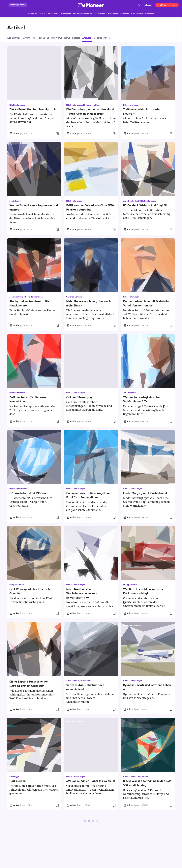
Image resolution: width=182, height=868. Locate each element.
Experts (76, 38)
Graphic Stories (102, 38)
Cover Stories (30, 38)
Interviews (57, 38)
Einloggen (148, 5)
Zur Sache (44, 38)
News (67, 38)
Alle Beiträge (14, 38)
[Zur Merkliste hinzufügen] (57, 134)
